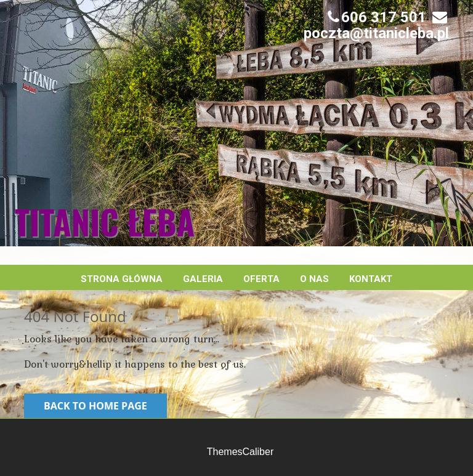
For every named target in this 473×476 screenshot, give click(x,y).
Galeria (203, 279)
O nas (314, 279)
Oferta (261, 279)
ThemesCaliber (240, 452)
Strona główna (122, 279)
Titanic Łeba (105, 222)
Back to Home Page (95, 406)
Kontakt (371, 279)
